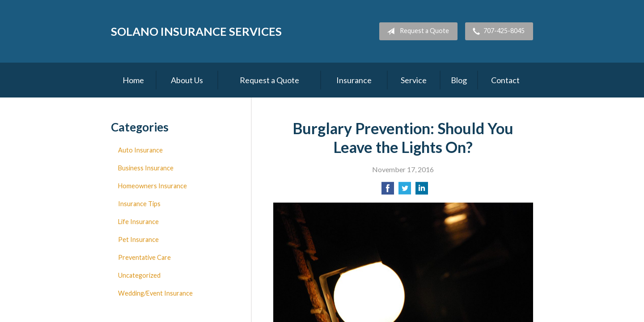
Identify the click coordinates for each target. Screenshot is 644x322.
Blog (459, 80)
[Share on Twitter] (405, 191)
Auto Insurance (140, 150)
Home (133, 80)
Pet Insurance (138, 239)
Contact (505, 80)
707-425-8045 (497, 31)
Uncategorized (139, 275)
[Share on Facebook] (388, 191)
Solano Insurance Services (196, 31)
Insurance (354, 80)
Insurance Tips (139, 204)
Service (414, 80)
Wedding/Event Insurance (155, 293)
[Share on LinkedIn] (422, 191)
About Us (187, 80)
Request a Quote (416, 31)
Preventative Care (144, 257)
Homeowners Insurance (153, 186)
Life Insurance (138, 222)
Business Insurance (146, 168)
